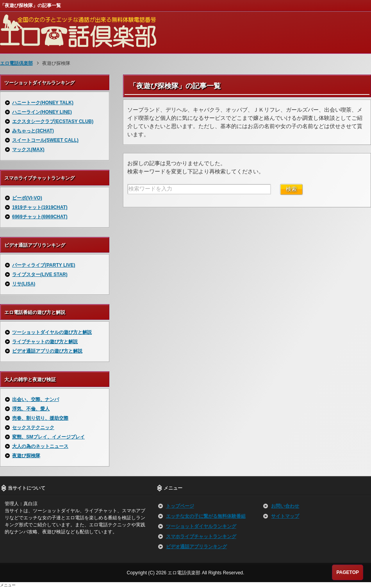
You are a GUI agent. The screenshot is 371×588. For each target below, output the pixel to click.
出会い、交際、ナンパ (36, 399)
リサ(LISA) (24, 284)
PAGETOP (348, 572)
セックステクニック (33, 428)
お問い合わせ (285, 506)
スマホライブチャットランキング (201, 536)
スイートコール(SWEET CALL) (45, 140)
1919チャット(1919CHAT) (40, 207)
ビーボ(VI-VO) (27, 198)
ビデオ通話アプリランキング (196, 547)
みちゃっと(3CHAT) (33, 131)
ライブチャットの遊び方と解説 (45, 342)
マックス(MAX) (28, 150)
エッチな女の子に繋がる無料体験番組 (206, 516)
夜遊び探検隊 (26, 456)
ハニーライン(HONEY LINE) (42, 112)
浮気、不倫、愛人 (31, 409)
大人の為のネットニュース (40, 446)
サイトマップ (285, 516)
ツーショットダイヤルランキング (201, 526)
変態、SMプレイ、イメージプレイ (48, 437)
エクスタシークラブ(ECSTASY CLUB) (53, 121)
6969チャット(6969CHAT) (40, 217)
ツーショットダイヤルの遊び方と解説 (52, 332)
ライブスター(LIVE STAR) (40, 274)
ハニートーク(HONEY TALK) (43, 103)
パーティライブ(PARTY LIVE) (44, 265)
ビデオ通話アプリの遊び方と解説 (47, 351)
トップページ (180, 506)
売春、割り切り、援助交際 (40, 418)
